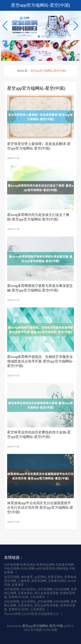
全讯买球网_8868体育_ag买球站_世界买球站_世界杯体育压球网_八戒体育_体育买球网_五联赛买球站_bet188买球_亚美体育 (40, 581)
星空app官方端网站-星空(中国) (48, 71)
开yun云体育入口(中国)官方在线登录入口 (32, 614)
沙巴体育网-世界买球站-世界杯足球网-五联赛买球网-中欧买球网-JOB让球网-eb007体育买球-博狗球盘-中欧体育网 (40, 569)
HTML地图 (50, 630)
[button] (76, 25)
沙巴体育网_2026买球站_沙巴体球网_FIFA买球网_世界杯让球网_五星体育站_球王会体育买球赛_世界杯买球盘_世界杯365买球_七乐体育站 (40, 593)
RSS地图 (36, 630)
